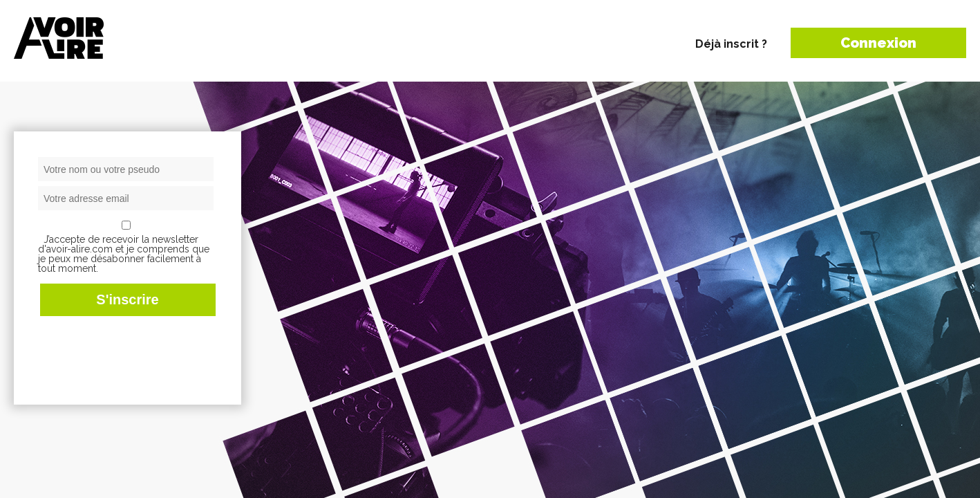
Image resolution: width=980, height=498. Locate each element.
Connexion (878, 43)
